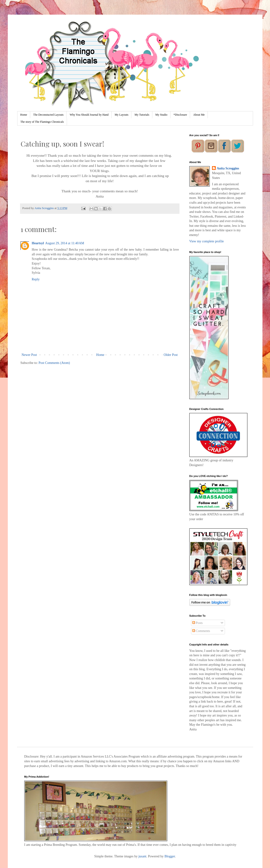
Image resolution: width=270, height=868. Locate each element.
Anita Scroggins (228, 168)
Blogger (170, 856)
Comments (201, 631)
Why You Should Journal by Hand (89, 115)
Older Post (171, 355)
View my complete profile (207, 241)
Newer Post (29, 355)
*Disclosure (180, 115)
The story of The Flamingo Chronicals (42, 122)
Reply (36, 279)
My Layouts (121, 115)
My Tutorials (142, 115)
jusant (142, 856)
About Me (199, 115)
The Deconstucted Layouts (48, 115)
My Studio (161, 115)
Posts (197, 623)
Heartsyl (38, 243)
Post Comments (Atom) (54, 363)
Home (24, 115)
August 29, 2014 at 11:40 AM (65, 243)
